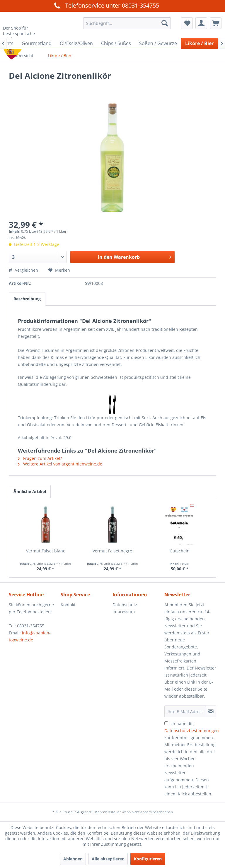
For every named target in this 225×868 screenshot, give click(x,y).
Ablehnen (73, 859)
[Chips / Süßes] (116, 43)
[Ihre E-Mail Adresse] (185, 711)
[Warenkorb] (216, 23)
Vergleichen (23, 270)
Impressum (124, 611)
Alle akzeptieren (108, 859)
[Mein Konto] (201, 23)
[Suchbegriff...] (127, 23)
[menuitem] (127, 23)
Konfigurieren (148, 859)
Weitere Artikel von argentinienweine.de (60, 464)
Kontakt (68, 605)
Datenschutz (125, 605)
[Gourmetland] (37, 43)
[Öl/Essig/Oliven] (76, 43)
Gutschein (180, 551)
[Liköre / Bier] (199, 43)
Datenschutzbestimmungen (192, 731)
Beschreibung (27, 299)
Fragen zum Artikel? (40, 458)
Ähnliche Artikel (30, 491)
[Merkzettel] (187, 23)
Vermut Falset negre (112, 551)
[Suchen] (165, 23)
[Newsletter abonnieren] (211, 711)
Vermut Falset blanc (46, 551)
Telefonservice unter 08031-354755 (106, 5)
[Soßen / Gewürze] (158, 43)
